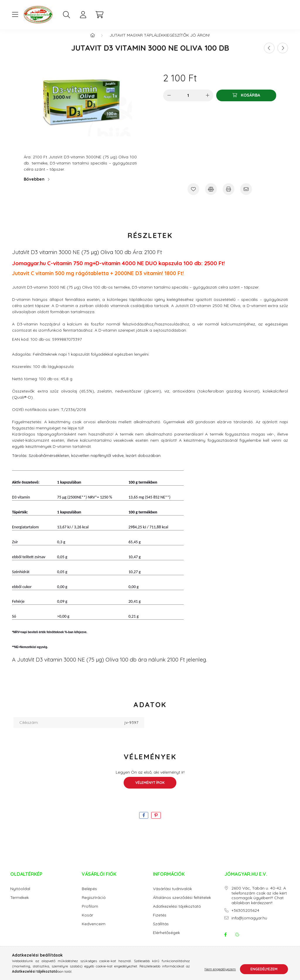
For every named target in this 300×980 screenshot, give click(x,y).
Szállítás (161, 930)
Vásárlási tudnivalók (172, 895)
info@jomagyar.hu (249, 924)
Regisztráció (94, 903)
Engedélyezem (264, 969)
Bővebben (34, 185)
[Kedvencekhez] (193, 195)
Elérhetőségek (166, 939)
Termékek (19, 903)
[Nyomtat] (229, 195)
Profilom (90, 912)
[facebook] (144, 821)
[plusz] (207, 101)
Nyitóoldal (20, 895)
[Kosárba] (246, 101)
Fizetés (160, 921)
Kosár (87, 921)
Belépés (89, 895)
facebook (226, 940)
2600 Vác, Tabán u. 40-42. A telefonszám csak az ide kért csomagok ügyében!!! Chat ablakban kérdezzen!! (259, 901)
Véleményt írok (150, 788)
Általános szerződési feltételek (182, 903)
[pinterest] (156, 821)
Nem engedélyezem (220, 969)
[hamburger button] (15, 15)
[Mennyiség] (188, 101)
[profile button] (83, 15)
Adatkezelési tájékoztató (177, 912)
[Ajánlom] (246, 195)
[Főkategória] (93, 41)
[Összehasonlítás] (211, 195)
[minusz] (169, 101)
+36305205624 (245, 916)
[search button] (67, 15)
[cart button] (99, 15)
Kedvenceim (94, 930)
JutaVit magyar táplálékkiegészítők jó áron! (160, 41)
